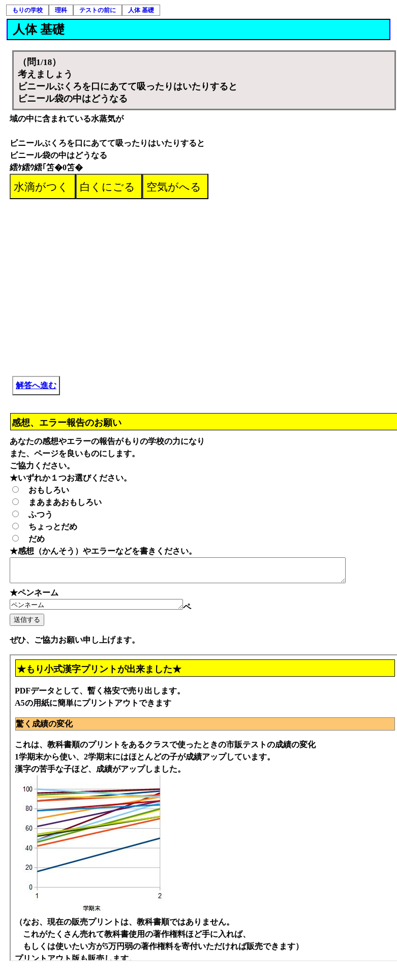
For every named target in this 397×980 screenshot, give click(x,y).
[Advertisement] (204, 275)
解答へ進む (36, 385)
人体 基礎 (141, 10)
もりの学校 (27, 10)
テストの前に (98, 10)
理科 (61, 10)
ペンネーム (106, 610)
